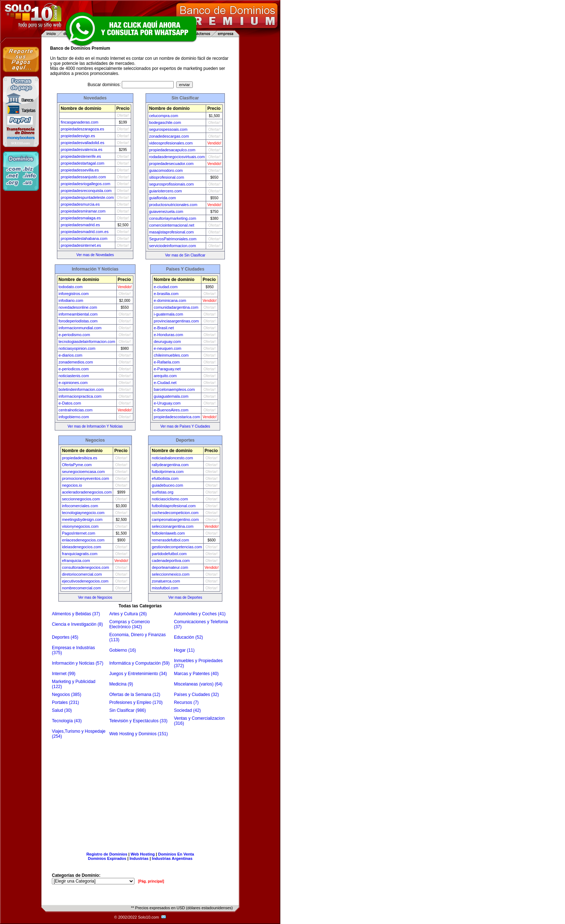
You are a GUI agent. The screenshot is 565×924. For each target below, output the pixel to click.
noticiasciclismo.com (170, 499)
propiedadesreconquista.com (86, 191)
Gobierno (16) (123, 650)
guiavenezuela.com (166, 211)
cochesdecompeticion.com (175, 513)
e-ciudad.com (166, 287)
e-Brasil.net (164, 328)
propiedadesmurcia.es (80, 204)
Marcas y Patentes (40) (196, 674)
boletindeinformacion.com (81, 389)
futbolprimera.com (168, 472)
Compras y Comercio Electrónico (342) (130, 624)
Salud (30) (62, 710)
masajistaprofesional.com (172, 232)
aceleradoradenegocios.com (87, 492)
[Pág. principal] (151, 881)
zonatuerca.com (166, 581)
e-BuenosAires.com (171, 410)
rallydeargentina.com (170, 465)
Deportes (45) (65, 637)
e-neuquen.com (168, 348)
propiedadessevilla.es (80, 170)
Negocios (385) (66, 695)
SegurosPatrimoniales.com (173, 239)
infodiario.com (71, 300)
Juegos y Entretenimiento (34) (138, 674)
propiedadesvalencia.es (81, 149)
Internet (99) (64, 674)
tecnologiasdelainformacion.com (87, 342)
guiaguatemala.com (171, 396)
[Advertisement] (140, 793)
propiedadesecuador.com (172, 164)
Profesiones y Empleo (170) (136, 702)
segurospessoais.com (168, 129)
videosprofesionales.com (171, 143)
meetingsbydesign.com (82, 519)
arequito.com (165, 376)
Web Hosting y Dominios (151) (139, 734)
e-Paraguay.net (167, 369)
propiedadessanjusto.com (83, 177)
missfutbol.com (165, 588)
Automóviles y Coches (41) (200, 614)
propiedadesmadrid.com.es (84, 232)
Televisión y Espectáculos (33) (138, 721)
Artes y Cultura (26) (128, 614)
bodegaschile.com (165, 122)
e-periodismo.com (74, 335)
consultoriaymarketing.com (173, 218)
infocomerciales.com (80, 506)
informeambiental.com (78, 314)
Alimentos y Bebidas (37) (76, 614)
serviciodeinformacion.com (173, 246)
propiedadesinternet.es (81, 245)
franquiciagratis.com (80, 554)
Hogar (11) (184, 650)
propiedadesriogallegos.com (85, 184)
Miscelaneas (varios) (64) (198, 684)
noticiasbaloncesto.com (172, 458)
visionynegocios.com (80, 526)
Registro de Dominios (107, 854)
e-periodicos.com (74, 369)
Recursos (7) (186, 702)
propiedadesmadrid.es (80, 225)
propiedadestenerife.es (81, 156)
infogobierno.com (74, 417)
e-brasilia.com (166, 294)
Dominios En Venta (176, 854)
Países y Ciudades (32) (197, 695)
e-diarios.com (70, 355)
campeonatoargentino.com (175, 519)
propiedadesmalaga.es (81, 218)
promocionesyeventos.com (86, 478)
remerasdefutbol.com (170, 540)
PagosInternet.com (79, 533)
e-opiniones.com (73, 383)
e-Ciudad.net (165, 383)
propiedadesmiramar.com (83, 211)
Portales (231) (65, 702)
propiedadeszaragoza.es (82, 129)
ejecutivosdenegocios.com (85, 581)
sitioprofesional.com (167, 177)
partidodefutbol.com (169, 554)
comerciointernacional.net (172, 225)
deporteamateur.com (170, 567)
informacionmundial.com (80, 328)
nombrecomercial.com (81, 588)
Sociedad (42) (188, 710)
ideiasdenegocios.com (82, 547)
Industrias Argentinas (172, 858)
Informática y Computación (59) (139, 663)
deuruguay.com (167, 342)
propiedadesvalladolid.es (82, 143)
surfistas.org (163, 492)
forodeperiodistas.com (78, 321)
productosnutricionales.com (173, 205)
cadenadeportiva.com (171, 561)
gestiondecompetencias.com (177, 547)
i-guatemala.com (168, 314)
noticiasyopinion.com (77, 348)
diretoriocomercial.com (82, 574)
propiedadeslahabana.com (84, 238)
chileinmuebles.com (171, 355)
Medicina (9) (121, 684)
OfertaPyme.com (77, 465)
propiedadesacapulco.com (172, 150)
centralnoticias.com (75, 410)
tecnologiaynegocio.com (83, 513)
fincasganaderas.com (79, 122)
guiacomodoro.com (166, 170)
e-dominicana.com (170, 300)
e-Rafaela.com (167, 362)
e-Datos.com (70, 403)
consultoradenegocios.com (86, 567)
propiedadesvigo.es (78, 136)
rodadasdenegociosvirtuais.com (177, 157)
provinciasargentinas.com (176, 321)
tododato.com (70, 287)
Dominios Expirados (107, 858)
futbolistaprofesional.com (174, 506)
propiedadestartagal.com (82, 163)
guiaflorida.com (163, 198)
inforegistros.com (74, 294)
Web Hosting (143, 854)
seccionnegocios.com (81, 499)
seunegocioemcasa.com (83, 472)
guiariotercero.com (166, 191)
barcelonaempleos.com (174, 389)
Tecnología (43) (67, 721)
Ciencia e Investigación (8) (77, 624)
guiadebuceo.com (167, 485)
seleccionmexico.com (171, 574)
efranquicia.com (76, 561)
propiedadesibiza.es (80, 458)
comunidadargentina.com (176, 307)
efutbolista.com (165, 478)
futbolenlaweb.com (168, 533)
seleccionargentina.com (173, 526)
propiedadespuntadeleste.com (87, 197)
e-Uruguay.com (167, 403)
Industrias (139, 858)
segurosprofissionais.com (172, 184)
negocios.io (72, 485)
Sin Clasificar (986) (127, 710)
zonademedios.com (75, 362)
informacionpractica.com (80, 396)
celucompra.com (164, 116)
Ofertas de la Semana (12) (135, 695)
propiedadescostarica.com (177, 417)
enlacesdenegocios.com (83, 540)
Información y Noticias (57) (78, 663)
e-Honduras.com (168, 335)
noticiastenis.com (74, 376)
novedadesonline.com (78, 307)
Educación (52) (189, 637)
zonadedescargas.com (169, 136)
